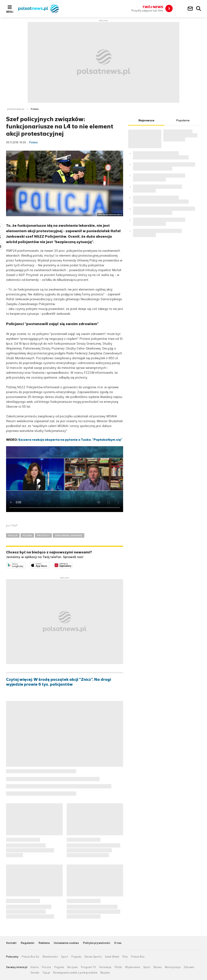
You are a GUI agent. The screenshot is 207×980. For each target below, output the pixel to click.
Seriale (35, 973)
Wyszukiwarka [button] (199, 9)
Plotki (118, 967)
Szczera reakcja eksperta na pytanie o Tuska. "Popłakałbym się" (70, 440)
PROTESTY (43, 535)
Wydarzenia (133, 967)
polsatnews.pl (16, 109)
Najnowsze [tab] (146, 120)
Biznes (158, 967)
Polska (35, 109)
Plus (125, 957)
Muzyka (105, 973)
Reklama (44, 943)
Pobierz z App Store (49, 565)
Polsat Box (138, 957)
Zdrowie (189, 967)
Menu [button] (10, 12)
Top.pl (46, 973)
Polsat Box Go (30, 957)
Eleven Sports (93, 957)
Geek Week (112, 957)
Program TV (89, 967)
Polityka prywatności (97, 943)
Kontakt (11, 943)
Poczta (46, 967)
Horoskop (105, 967)
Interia (35, 967)
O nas (118, 943)
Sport (65, 957)
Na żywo (73, 967)
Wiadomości (50, 957)
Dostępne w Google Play (26, 565)
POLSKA (27, 535)
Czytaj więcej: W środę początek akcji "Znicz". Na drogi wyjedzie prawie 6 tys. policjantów (59, 682)
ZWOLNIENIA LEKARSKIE (69, 535)
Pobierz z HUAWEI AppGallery (73, 565)
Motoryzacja (173, 967)
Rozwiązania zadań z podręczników (75, 973)
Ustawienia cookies (66, 943)
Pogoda (76, 957)
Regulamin (27, 943)
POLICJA (13, 535)
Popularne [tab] (183, 120)
